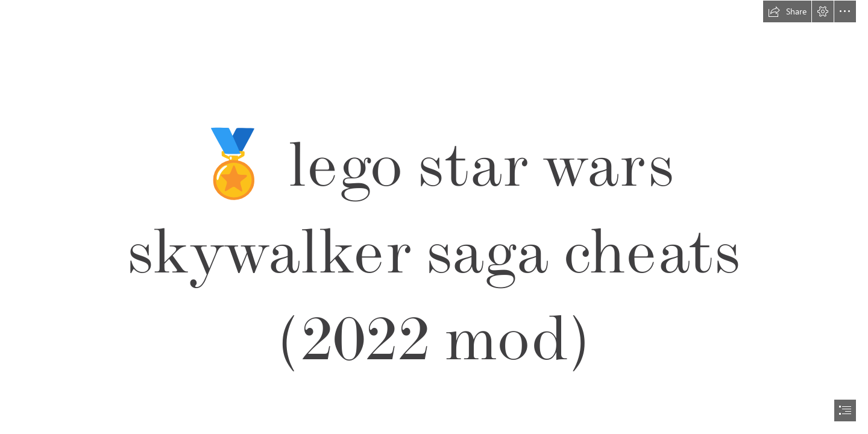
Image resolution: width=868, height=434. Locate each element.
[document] (434, 217)
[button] (787, 11)
